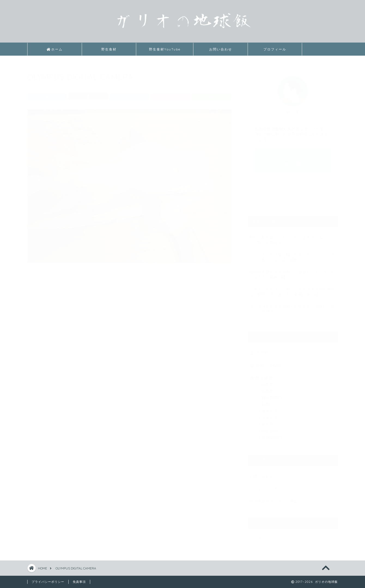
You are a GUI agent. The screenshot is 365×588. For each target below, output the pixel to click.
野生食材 (109, 49)
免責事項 (79, 582)
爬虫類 (299, 422)
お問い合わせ (221, 49)
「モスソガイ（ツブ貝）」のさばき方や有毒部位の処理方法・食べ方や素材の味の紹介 (292, 289)
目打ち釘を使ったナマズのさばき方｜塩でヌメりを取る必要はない (292, 238)
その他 (296, 351)
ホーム (55, 49)
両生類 (299, 382)
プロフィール (275, 49)
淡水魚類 (299, 415)
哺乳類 (299, 389)
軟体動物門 (299, 435)
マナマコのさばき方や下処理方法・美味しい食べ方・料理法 (292, 307)
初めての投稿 (296, 363)
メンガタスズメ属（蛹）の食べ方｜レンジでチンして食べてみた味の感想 (292, 255)
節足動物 (299, 429)
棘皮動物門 (299, 395)
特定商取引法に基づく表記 (274, 499)
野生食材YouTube (165, 49)
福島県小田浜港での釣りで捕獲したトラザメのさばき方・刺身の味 (292, 272)
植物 (299, 402)
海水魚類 (299, 409)
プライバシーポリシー (270, 486)
